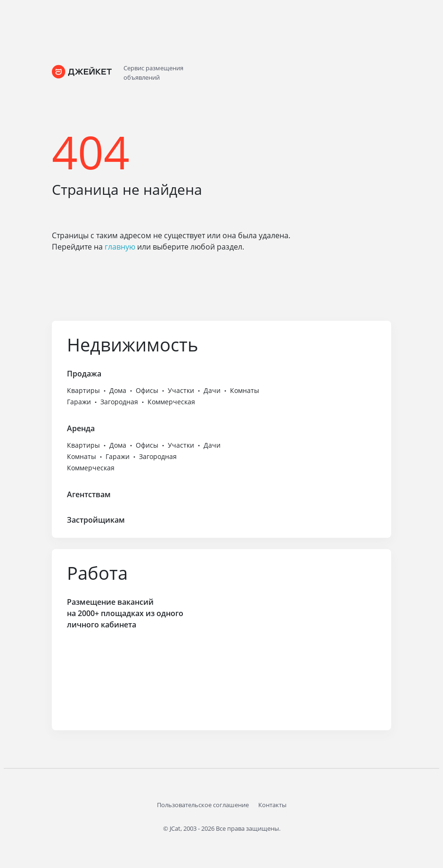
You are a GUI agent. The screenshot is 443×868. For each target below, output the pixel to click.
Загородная (119, 402)
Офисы (147, 390)
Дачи (212, 390)
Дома (118, 390)
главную (120, 247)
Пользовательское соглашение (203, 805)
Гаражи (79, 402)
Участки (181, 390)
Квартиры (83, 390)
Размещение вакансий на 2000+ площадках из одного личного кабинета (125, 613)
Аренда (81, 428)
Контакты (272, 805)
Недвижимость (132, 344)
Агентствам (89, 494)
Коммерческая (171, 402)
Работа (97, 573)
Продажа (84, 374)
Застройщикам (96, 520)
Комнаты (245, 390)
